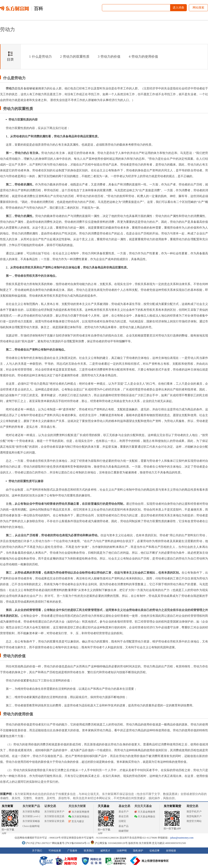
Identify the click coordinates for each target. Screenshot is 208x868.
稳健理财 (124, 831)
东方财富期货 (172, 806)
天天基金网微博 (145, 812)
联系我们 (89, 851)
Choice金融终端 (31, 826)
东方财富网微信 (79, 817)
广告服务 (72, 851)
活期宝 (122, 821)
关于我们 (37, 851)
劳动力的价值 (109, 57)
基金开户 (124, 812)
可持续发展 (55, 851)
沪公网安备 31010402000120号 (109, 843)
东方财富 (7, 806)
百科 (38, 9)
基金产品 (124, 826)
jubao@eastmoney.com (182, 838)
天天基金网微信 (145, 817)
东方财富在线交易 (54, 816)
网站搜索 (198, 8)
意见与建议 (76, 821)
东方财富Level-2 (31, 816)
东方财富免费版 (31, 812)
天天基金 (104, 806)
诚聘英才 (105, 851)
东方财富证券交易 (54, 821)
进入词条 (178, 8)
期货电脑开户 (194, 816)
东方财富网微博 (79, 812)
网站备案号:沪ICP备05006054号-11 (71, 843)
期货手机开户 (194, 812)
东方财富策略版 (31, 821)
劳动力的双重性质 (75, 57)
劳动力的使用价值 (143, 57)
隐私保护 (138, 851)
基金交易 (124, 816)
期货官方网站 (194, 821)
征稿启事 (155, 851)
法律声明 (122, 851)
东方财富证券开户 (54, 812)
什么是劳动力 (40, 57)
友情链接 (171, 851)
